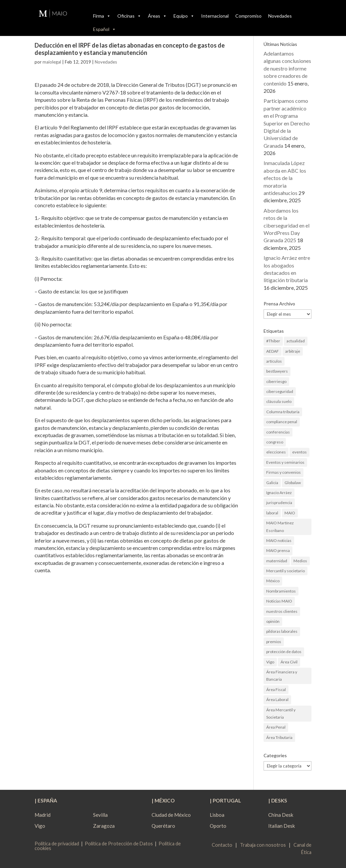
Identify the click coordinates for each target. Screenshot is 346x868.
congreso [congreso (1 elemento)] (275, 442)
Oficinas (129, 16)
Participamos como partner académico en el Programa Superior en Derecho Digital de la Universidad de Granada (287, 123)
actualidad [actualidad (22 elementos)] (296, 341)
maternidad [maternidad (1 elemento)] (277, 561)
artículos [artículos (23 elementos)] (274, 361)
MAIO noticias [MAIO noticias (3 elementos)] (279, 540)
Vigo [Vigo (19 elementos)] (270, 662)
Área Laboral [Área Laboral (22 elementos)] (277, 699)
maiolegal (52, 62)
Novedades (280, 16)
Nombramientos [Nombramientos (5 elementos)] (281, 591)
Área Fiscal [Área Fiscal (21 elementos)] (276, 690)
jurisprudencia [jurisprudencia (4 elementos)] (279, 503)
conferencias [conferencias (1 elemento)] (278, 432)
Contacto (222, 845)
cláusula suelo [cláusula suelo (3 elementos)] (279, 401)
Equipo (184, 16)
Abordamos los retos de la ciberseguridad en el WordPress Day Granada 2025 (287, 225)
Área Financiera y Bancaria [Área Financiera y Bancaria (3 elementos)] (282, 676)
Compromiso (248, 16)
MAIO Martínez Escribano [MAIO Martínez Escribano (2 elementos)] (280, 526)
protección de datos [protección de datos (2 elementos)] (284, 652)
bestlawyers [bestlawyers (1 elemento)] (277, 371)
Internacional (215, 16)
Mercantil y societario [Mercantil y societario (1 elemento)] (286, 571)
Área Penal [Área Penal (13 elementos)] (276, 727)
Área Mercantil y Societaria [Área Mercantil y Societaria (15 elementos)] (281, 713)
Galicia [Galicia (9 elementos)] (272, 483)
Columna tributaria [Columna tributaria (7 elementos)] (283, 412)
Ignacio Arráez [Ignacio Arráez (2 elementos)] (279, 493)
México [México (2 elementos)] (273, 581)
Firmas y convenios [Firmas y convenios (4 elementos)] (284, 472)
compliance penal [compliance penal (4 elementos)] (282, 422)
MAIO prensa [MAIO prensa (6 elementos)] (278, 550)
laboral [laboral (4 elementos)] (272, 513)
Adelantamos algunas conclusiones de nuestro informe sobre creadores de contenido (287, 68)
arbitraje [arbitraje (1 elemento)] (293, 351)
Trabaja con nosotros (263, 845)
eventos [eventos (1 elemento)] (299, 452)
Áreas (157, 16)
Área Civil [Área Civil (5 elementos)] (289, 662)
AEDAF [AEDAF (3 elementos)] (273, 351)
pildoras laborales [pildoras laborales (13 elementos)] (282, 631)
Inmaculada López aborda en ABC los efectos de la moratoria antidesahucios (285, 178)
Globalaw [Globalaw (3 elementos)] (293, 483)
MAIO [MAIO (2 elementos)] (290, 513)
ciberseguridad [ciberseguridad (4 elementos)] (280, 391)
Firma (102, 16)
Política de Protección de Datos (119, 844)
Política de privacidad (57, 844)
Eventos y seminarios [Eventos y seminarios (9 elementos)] (285, 462)
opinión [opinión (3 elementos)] (273, 621)
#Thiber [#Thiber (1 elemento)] (273, 341)
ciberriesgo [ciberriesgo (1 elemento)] (276, 381)
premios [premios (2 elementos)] (274, 642)
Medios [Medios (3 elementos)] (300, 561)
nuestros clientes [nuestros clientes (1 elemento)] (282, 611)
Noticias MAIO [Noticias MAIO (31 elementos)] (279, 601)
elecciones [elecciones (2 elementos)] (276, 452)
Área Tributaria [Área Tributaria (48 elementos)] (279, 737)
